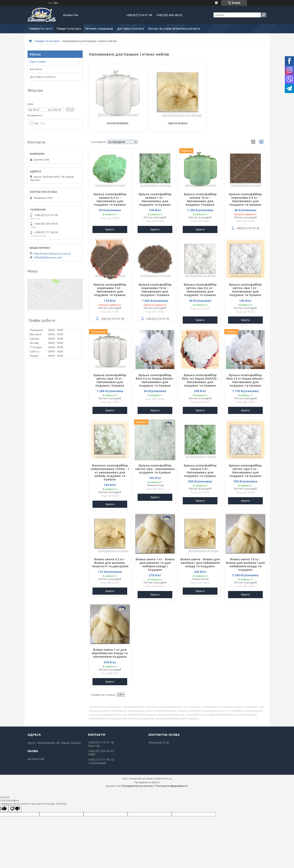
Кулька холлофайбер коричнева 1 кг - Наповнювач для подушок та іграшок (110, 290)
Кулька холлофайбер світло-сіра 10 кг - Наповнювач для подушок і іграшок (110, 380)
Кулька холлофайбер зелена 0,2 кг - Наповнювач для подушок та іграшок (110, 199)
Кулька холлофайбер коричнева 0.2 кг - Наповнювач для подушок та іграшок (245, 199)
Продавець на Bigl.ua (147, 782)
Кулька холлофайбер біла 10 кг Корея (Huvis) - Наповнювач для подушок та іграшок (245, 380)
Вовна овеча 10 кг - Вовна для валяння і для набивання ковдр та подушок (245, 564)
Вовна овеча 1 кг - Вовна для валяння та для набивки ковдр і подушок (155, 564)
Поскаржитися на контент (138, 786)
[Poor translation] (15, 809)
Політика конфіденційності (172, 786)
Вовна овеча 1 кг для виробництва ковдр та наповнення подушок (110, 653)
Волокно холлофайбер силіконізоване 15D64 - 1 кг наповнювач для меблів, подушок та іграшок (110, 472)
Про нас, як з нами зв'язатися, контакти (174, 29)
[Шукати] (264, 15)
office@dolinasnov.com (48, 257)
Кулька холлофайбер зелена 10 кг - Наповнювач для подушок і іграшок (200, 199)
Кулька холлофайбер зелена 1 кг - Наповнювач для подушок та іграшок (155, 199)
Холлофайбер (117, 123)
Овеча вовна (178, 123)
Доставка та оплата (131, 29)
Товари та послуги (69, 29)
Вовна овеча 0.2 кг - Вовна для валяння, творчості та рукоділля (110, 563)
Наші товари (38, 62)
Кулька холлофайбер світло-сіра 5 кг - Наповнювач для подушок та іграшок (245, 471)
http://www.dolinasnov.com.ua (52, 253)
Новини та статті (41, 29)
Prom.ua (167, 779)
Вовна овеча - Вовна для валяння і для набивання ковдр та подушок (200, 563)
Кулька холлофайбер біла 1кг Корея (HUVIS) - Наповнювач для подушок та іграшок (200, 380)
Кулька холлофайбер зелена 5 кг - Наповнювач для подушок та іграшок (200, 471)
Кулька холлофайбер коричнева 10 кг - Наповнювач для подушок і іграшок (155, 290)
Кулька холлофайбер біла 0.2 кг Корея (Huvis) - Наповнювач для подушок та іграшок (155, 380)
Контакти (36, 69)
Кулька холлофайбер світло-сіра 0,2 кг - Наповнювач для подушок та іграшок (200, 290)
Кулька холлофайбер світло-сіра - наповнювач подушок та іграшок (155, 469)
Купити (110, 229)
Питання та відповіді (99, 29)
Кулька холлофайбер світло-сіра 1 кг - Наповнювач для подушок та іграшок (245, 290)
